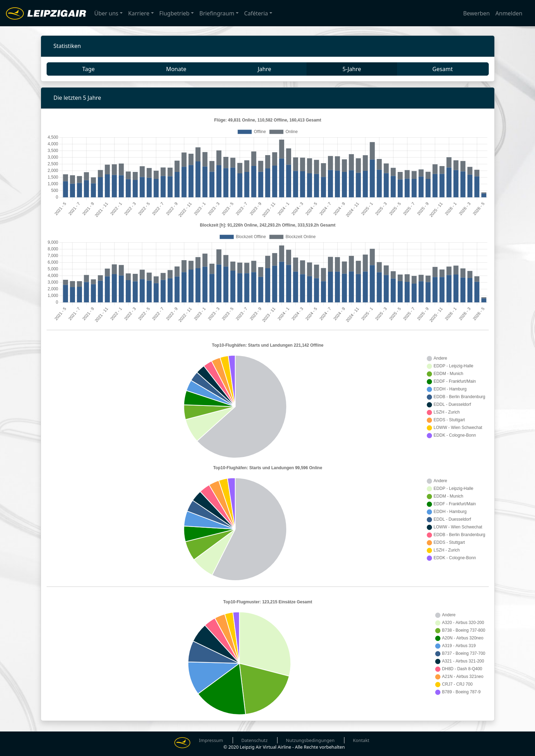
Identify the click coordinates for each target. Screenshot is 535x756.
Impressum (211, 740)
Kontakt (361, 740)
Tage (88, 69)
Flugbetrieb (174, 13)
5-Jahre (352, 69)
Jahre (264, 69)
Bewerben (476, 13)
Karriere (139, 13)
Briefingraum (217, 13)
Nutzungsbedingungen (310, 740)
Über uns (106, 13)
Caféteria (256, 13)
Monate (176, 69)
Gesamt (443, 69)
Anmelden (509, 13)
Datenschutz (255, 740)
